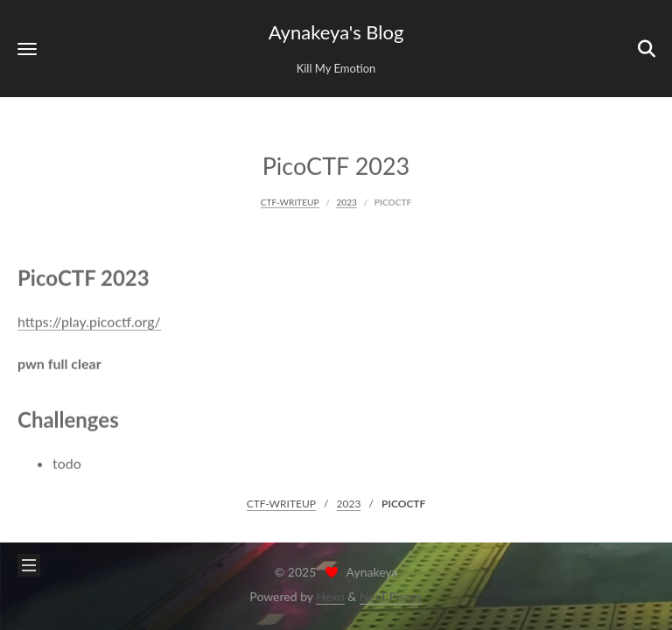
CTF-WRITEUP (290, 201)
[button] (27, 49)
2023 (346, 201)
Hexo (330, 596)
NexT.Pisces (391, 596)
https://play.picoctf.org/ (89, 321)
